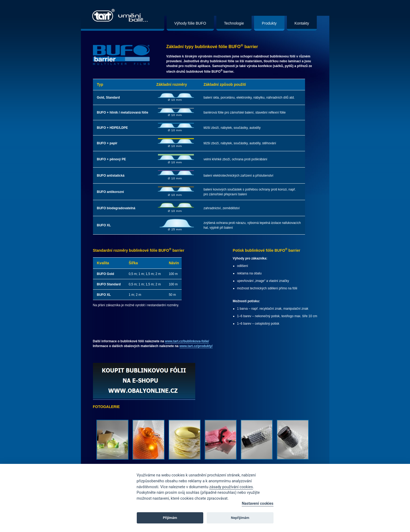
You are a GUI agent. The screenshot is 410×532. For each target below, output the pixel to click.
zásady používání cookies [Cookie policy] (231, 487)
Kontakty (302, 23)
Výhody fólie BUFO (190, 23)
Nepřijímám (240, 518)
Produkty (269, 23)
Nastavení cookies (257, 504)
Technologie (234, 23)
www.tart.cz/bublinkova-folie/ (187, 341)
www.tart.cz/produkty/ (196, 346)
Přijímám (170, 518)
